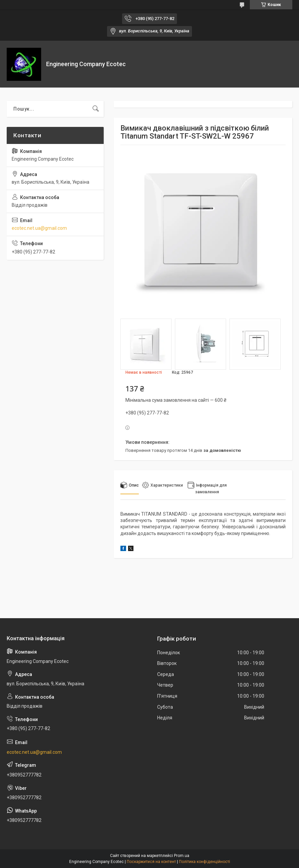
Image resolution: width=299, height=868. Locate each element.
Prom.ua (182, 856)
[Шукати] (96, 109)
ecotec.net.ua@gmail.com (39, 228)
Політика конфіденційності (205, 862)
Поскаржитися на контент (151, 862)
